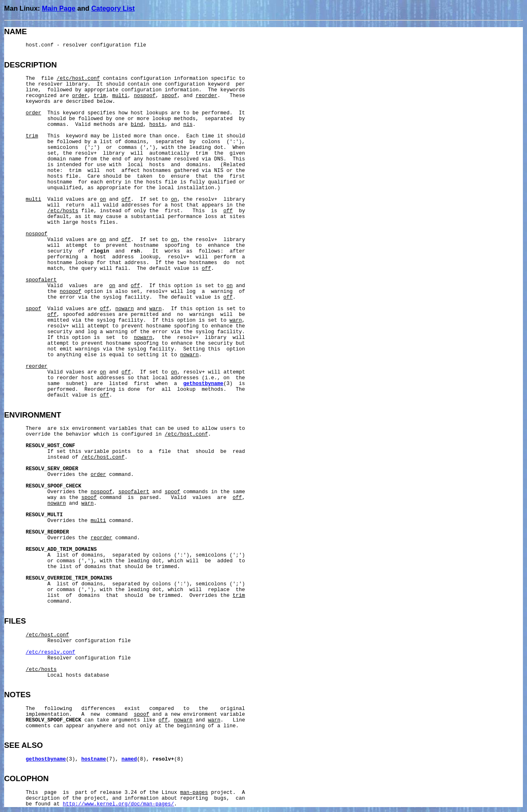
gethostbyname (203, 384)
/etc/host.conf (78, 79)
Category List (113, 8)
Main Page (59, 8)
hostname (94, 759)
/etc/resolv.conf (51, 652)
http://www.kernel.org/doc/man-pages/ (119, 804)
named (129, 759)
